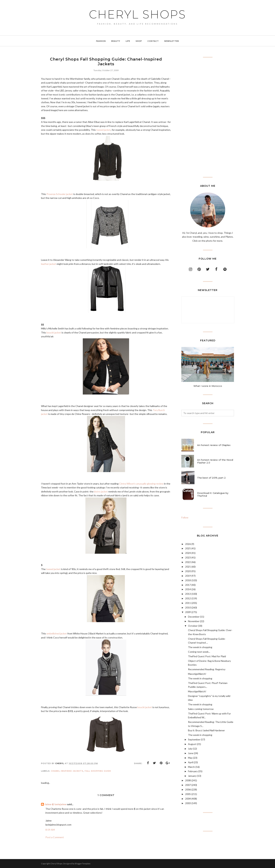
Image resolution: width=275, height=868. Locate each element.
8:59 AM (50, 830)
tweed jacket (103, 130)
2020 (188, 571)
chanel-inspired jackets (67, 771)
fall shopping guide (98, 771)
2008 (188, 780)
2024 (188, 553)
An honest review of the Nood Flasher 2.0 (215, 461)
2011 (188, 603)
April (191, 762)
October (193, 626)
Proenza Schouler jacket (60, 194)
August (192, 744)
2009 (188, 612)
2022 (188, 562)
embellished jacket (57, 633)
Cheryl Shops (137, 14)
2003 (188, 803)
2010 (188, 607)
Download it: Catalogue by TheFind (213, 494)
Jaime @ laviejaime (55, 804)
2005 (188, 794)
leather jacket (49, 264)
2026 (188, 544)
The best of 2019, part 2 (211, 478)
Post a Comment (55, 837)
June (191, 753)
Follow (185, 517)
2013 (188, 594)
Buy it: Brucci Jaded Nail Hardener (206, 730)
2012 (188, 598)
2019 (188, 576)
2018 (188, 580)
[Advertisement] (208, 117)
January (192, 776)
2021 (188, 567)
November (194, 621)
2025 (188, 548)
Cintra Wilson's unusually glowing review (141, 484)
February (193, 771)
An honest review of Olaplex (214, 445)
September (194, 739)
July (190, 749)
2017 (188, 585)
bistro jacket (101, 491)
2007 (188, 785)
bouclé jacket (54, 332)
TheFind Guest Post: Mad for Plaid (207, 656)
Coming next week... (199, 652)
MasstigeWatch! (197, 674)
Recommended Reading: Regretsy (207, 669)
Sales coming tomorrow (201, 709)
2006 (188, 789)
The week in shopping (200, 647)
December (194, 617)
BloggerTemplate (83, 864)
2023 (188, 557)
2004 (188, 799)
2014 (188, 589)
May (190, 758)
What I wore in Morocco (208, 386)
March (191, 767)
